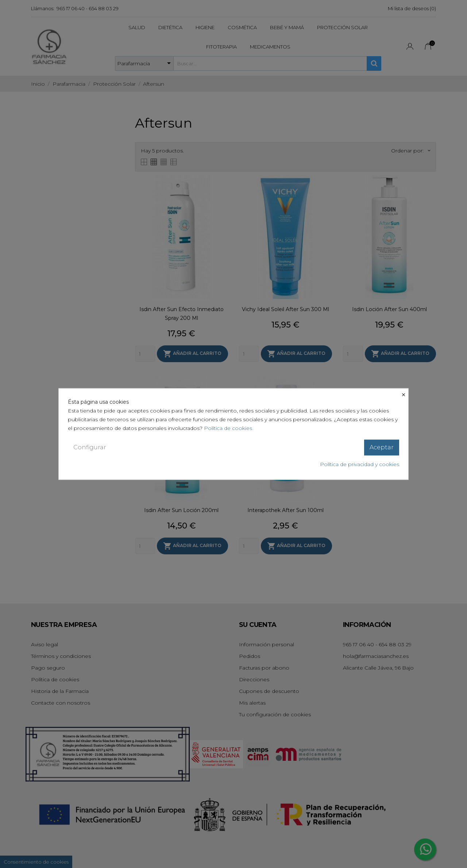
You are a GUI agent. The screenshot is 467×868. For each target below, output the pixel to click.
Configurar (90, 447)
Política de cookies (228, 428)
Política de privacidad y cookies (360, 464)
